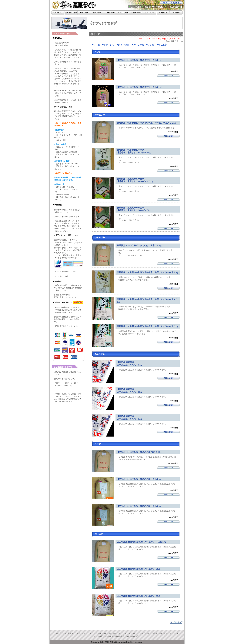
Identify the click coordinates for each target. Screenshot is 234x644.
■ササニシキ (108, 45)
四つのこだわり (121, 633)
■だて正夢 (162, 45)
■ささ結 (150, 45)
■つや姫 (96, 45)
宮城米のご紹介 (74, 633)
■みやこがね (138, 45)
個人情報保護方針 (176, 7)
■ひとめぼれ (123, 45)
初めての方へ (152, 633)
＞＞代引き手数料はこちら (65, 272)
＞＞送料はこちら (61, 276)
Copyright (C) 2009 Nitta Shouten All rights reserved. (117, 642)
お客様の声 (164, 633)
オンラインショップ (137, 633)
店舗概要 (148, 7)
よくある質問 (136, 7)
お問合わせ (174, 633)
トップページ (61, 633)
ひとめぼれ (97, 633)
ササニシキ (87, 633)
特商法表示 (160, 7)
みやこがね (108, 633)
